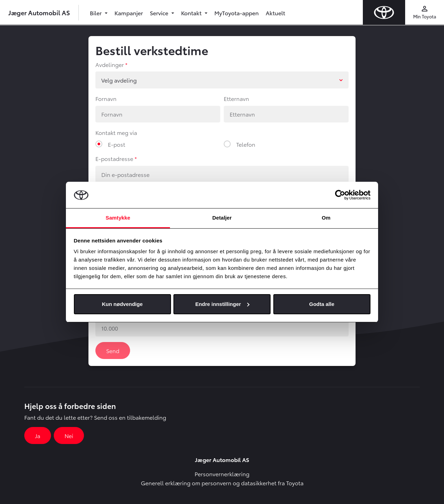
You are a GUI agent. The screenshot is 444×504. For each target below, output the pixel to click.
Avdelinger (110, 64)
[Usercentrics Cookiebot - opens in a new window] (340, 195)
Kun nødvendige (122, 304)
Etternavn (236, 98)
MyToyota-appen (237, 13)
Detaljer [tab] (222, 218)
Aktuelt (275, 13)
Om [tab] (326, 218)
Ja (38, 435)
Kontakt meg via (116, 132)
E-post (117, 144)
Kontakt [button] (192, 13)
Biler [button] (96, 13)
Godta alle (322, 304)
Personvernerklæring (222, 474)
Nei (69, 435)
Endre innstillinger (222, 304)
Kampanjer (129, 13)
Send (113, 351)
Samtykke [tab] (118, 218)
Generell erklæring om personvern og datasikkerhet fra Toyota (222, 483)
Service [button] (160, 13)
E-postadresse (114, 158)
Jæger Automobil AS (39, 12)
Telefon (246, 144)
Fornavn (106, 98)
